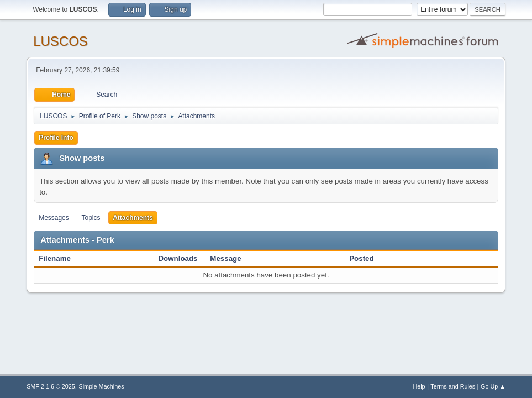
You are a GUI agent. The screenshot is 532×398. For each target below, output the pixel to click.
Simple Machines (101, 386)
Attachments (133, 218)
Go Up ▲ (493, 386)
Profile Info (56, 138)
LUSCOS (60, 41)
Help (419, 386)
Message (225, 258)
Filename (60, 258)
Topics (91, 218)
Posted (361, 258)
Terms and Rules (453, 386)
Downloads (178, 258)
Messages (54, 218)
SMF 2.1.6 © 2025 (51, 386)
